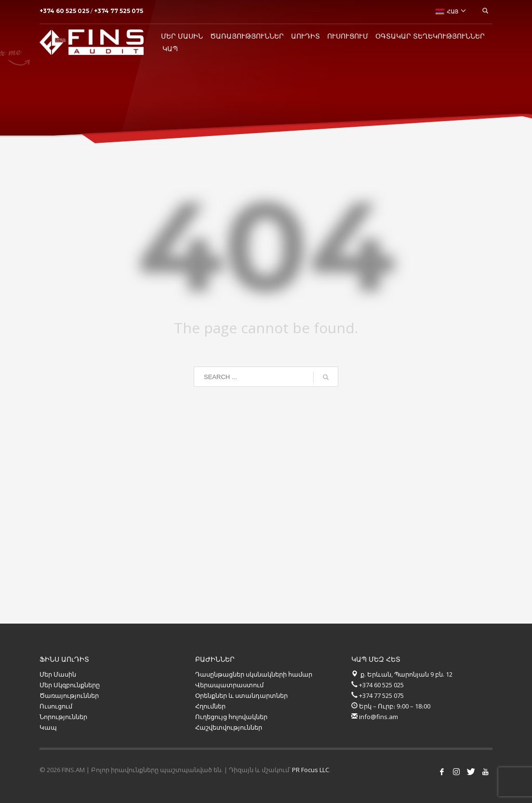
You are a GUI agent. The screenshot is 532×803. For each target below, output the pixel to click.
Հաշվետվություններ (229, 727)
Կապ (48, 727)
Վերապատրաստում (229, 685)
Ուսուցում (56, 706)
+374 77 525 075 (119, 11)
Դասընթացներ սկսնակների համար (254, 674)
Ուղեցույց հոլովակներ (231, 717)
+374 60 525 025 (65, 11)
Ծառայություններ (69, 695)
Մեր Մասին (58, 674)
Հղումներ (210, 706)
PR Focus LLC (311, 770)
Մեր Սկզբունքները (70, 685)
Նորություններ (64, 717)
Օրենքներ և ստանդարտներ (241, 695)
